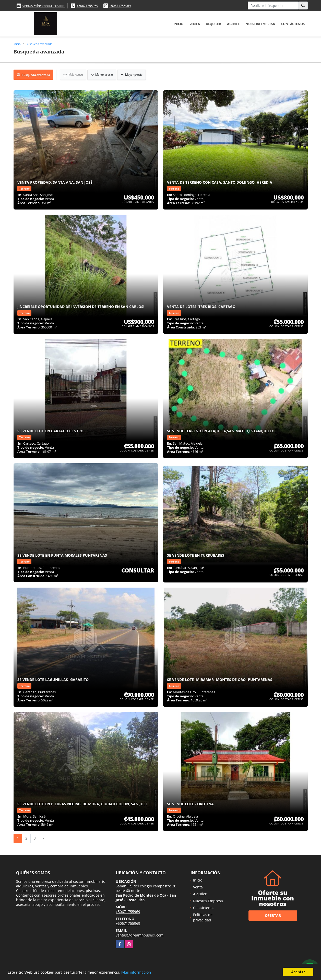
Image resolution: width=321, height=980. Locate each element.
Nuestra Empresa (260, 24)
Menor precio (102, 75)
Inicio (179, 24)
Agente (233, 24)
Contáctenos (293, 24)
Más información (136, 972)
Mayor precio (132, 75)
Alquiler (213, 24)
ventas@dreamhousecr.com (44, 6)
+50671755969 (87, 6)
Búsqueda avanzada (39, 44)
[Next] (43, 838)
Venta (195, 24)
